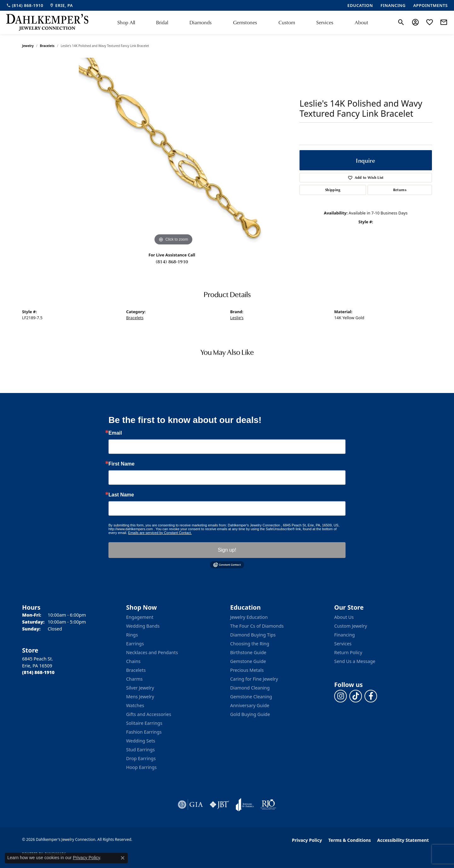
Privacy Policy (307, 840)
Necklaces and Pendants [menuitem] (152, 652)
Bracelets (47, 46)
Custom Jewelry (351, 626)
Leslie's (237, 318)
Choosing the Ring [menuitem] (250, 644)
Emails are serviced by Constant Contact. (160, 533)
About (361, 22)
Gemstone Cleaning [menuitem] (251, 697)
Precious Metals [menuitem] (247, 670)
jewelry (28, 46)
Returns (400, 190)
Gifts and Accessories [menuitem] (149, 714)
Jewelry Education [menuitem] (249, 617)
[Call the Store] (38, 672)
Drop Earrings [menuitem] (141, 758)
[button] (401, 22)
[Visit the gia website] (190, 805)
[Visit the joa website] (245, 805)
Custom (287, 22)
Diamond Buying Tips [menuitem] (253, 635)
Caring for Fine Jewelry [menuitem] (254, 679)
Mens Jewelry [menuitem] (140, 697)
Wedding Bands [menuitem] (143, 626)
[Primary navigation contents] (243, 22)
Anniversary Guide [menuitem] (250, 705)
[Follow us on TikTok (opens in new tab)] (356, 696)
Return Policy (348, 652)
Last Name (121, 495)
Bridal (162, 22)
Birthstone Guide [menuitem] (248, 652)
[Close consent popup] (123, 858)
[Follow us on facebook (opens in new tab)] (371, 696)
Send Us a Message (355, 661)
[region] (173, 152)
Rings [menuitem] (132, 635)
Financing (344, 635)
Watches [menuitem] (135, 705)
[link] (25, 5)
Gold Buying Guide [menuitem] (250, 714)
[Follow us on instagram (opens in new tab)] (340, 696)
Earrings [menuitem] (135, 644)
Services (325, 22)
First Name (122, 464)
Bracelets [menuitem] (136, 670)
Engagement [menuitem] (140, 617)
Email (115, 433)
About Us (344, 617)
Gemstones (245, 22)
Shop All (126, 22)
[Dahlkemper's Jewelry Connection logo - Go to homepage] (47, 22)
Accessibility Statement (403, 840)
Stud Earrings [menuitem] (140, 750)
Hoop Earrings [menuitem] (141, 767)
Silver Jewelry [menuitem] (140, 688)
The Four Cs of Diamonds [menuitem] (257, 626)
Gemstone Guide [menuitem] (248, 661)
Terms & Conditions (349, 840)
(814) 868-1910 (172, 261)
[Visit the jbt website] (219, 805)
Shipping (333, 190)
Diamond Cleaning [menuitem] (250, 688)
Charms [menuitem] (134, 679)
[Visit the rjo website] (268, 805)
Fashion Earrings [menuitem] (144, 732)
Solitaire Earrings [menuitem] (144, 723)
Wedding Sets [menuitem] (141, 741)
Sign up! (227, 550)
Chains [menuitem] (133, 661)
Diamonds (201, 22)
